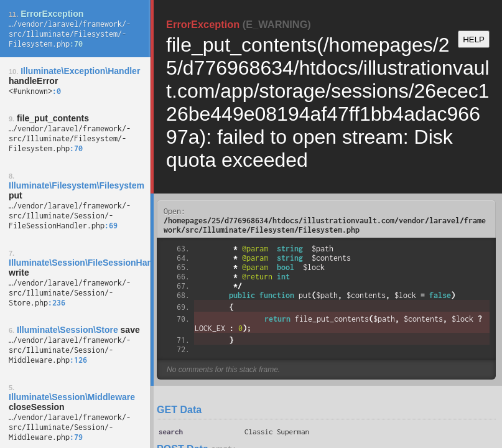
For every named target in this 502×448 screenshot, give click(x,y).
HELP (474, 40)
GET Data (179, 410)
